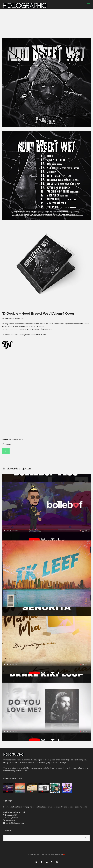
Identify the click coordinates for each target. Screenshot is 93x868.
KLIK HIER (43, 335)
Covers (8, 444)
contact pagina (81, 807)
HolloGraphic (20, 318)
